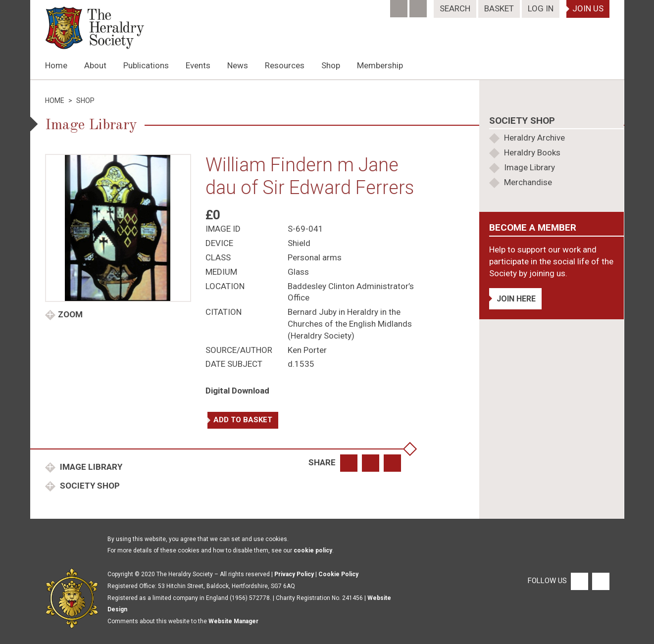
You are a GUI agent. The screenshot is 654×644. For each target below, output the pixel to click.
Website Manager (233, 621)
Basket (499, 8)
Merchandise (528, 182)
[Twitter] (419, 5)
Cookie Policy (338, 574)
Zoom (70, 314)
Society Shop (89, 486)
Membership (380, 65)
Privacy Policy (294, 574)
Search (455, 8)
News (238, 65)
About (95, 65)
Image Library (90, 467)
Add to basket (243, 420)
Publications (146, 65)
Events (198, 65)
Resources (285, 65)
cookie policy (313, 550)
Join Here (516, 299)
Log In (541, 8)
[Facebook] (400, 5)
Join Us (588, 8)
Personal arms (315, 257)
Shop (331, 65)
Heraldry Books (532, 152)
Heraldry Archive (534, 138)
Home (56, 65)
